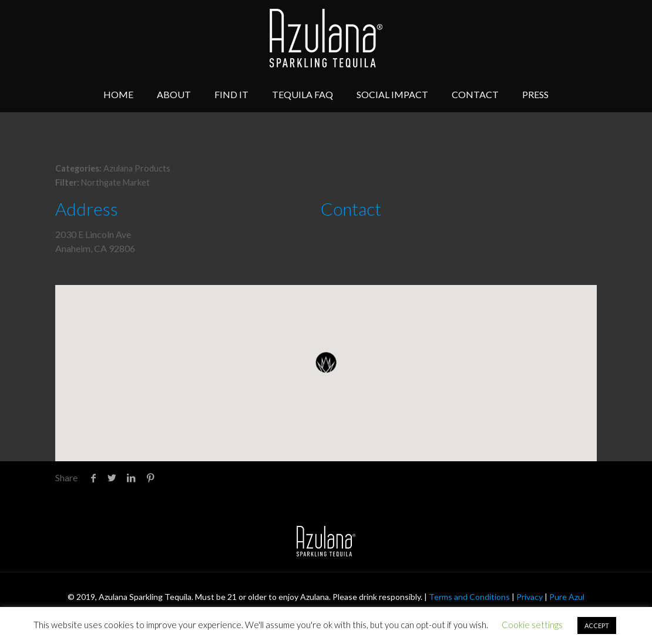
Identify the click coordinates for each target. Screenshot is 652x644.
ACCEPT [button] (597, 625)
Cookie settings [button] (532, 625)
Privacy (530, 597)
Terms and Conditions (469, 597)
